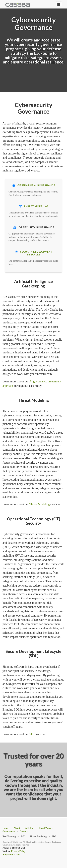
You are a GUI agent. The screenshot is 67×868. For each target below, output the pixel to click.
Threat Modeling (36, 206)
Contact (24, 831)
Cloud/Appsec (46, 828)
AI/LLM (29, 828)
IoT (23, 836)
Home (6, 828)
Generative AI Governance (36, 185)
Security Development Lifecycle (36, 253)
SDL (32, 734)
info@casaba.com (11, 855)
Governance (9, 831)
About (17, 828)
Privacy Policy (18, 851)
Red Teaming (9, 836)
